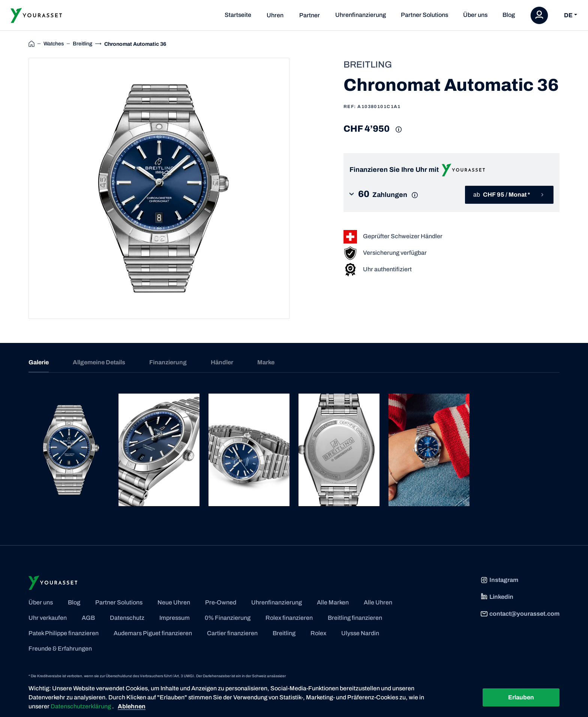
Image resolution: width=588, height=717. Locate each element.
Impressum (175, 618)
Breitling (284, 633)
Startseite (238, 15)
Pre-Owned (221, 602)
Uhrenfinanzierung (361, 15)
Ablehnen (132, 706)
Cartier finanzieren (232, 633)
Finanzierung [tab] (168, 362)
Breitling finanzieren (355, 618)
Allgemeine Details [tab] (99, 362)
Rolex (318, 633)
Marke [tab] (266, 362)
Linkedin (497, 597)
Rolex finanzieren (289, 618)
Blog (509, 15)
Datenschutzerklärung (81, 706)
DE (568, 15)
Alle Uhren (378, 602)
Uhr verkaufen (48, 618)
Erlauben (521, 697)
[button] (389, 195)
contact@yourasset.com (520, 614)
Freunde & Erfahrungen (60, 649)
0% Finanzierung (228, 618)
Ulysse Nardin (360, 633)
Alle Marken (333, 602)
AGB (88, 618)
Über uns (475, 15)
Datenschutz (127, 618)
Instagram (499, 580)
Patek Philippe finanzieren (64, 633)
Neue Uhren (174, 602)
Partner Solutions (424, 15)
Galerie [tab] (39, 362)
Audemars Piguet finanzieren (153, 633)
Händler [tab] (222, 362)
